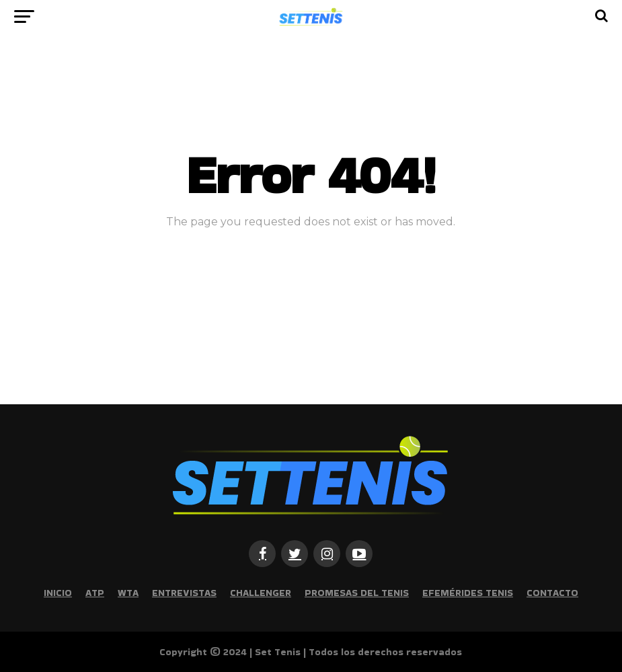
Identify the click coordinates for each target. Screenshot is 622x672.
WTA (128, 593)
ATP (95, 593)
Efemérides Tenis (468, 593)
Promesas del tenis (357, 593)
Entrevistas (184, 593)
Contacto (552, 593)
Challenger (261, 593)
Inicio (58, 593)
